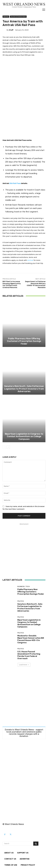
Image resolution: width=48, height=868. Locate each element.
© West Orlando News (13, 824)
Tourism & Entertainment (18, 17)
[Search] (36, 844)
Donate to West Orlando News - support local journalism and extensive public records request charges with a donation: (24, 733)
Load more (24, 665)
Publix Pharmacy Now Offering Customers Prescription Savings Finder (24, 341)
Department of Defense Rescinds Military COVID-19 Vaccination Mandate (35, 284)
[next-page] (8, 447)
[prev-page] (4, 447)
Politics (21, 601)
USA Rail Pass (15, 183)
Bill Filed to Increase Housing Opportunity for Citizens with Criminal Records (12, 284)
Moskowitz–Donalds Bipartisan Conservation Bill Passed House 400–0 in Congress (31, 639)
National (6, 17)
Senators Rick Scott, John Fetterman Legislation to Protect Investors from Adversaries (24, 389)
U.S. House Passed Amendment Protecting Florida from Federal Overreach (29, 655)
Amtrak (30, 260)
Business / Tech (24, 587)
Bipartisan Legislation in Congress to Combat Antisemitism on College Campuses (24, 436)
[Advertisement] (24, 86)
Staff (11, 30)
